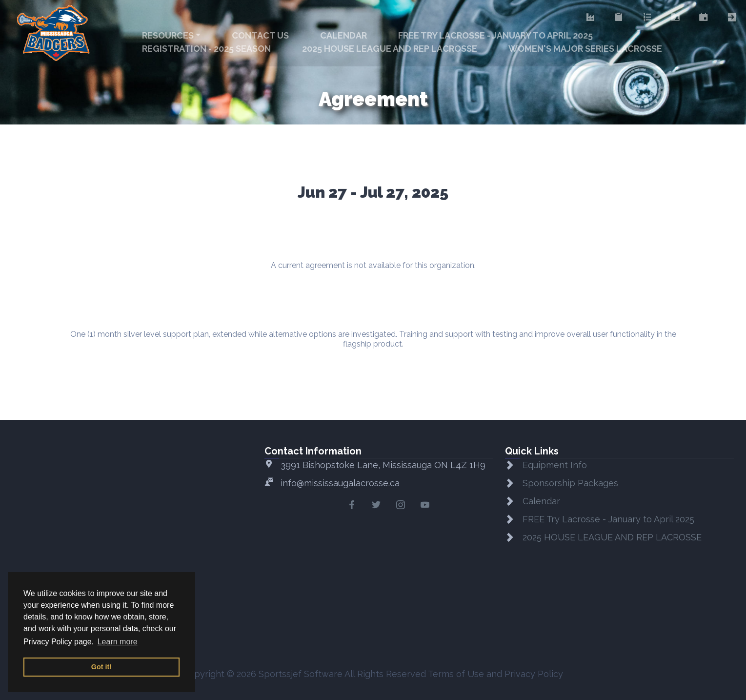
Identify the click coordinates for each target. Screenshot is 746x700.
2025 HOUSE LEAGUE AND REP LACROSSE (390, 49)
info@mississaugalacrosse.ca (340, 483)
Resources (168, 35)
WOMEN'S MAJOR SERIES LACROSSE (585, 49)
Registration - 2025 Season (206, 49)
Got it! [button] (101, 667)
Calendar (343, 35)
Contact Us (260, 35)
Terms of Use (456, 674)
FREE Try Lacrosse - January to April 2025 (495, 35)
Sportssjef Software (301, 674)
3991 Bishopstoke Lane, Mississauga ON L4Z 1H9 (383, 465)
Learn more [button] (118, 642)
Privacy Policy (534, 674)
